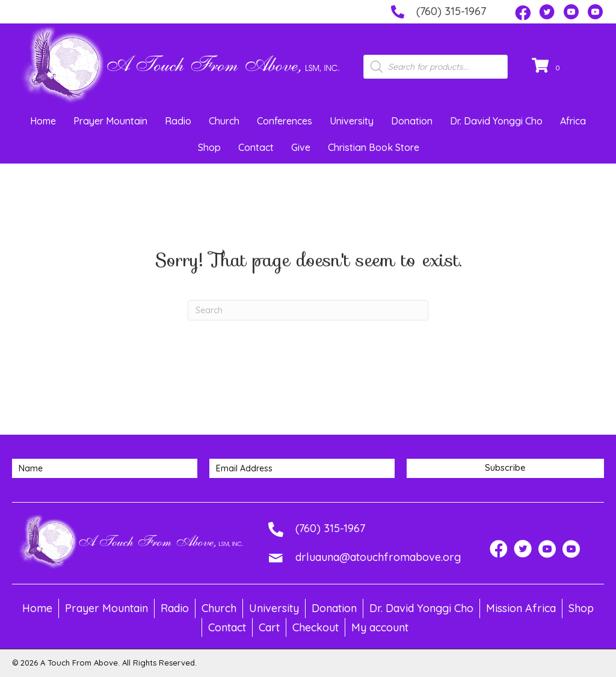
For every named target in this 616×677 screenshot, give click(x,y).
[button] (523, 13)
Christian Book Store (374, 147)
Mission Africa (521, 608)
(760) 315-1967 (451, 11)
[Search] (308, 310)
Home (43, 121)
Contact (256, 147)
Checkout (316, 627)
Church (224, 121)
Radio (178, 121)
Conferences (285, 121)
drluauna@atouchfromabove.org (378, 557)
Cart (269, 627)
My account (380, 627)
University (352, 121)
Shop (209, 147)
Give (301, 147)
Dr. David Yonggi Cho (496, 121)
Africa (573, 121)
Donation (412, 121)
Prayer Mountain (110, 121)
